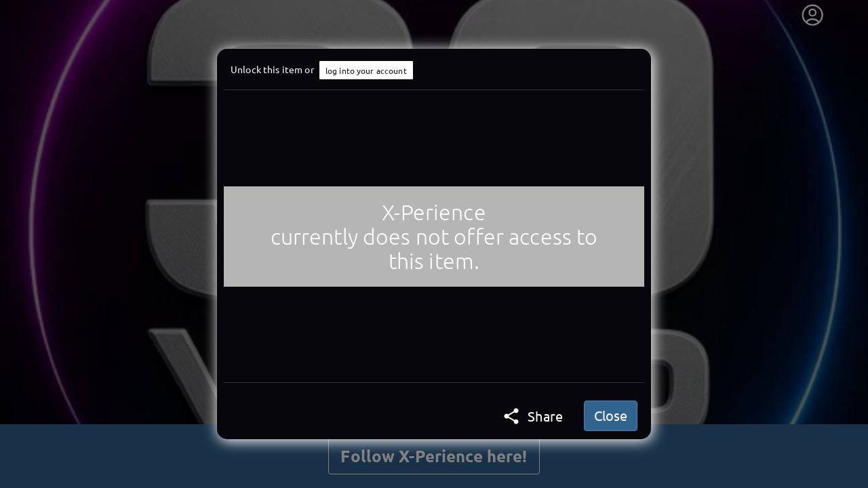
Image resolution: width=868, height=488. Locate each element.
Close (611, 415)
